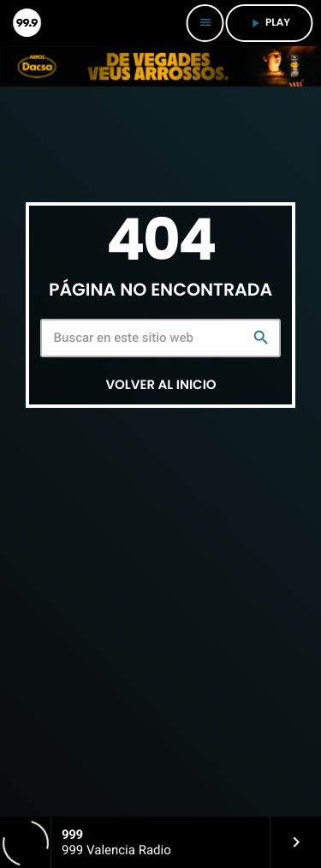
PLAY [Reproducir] (269, 23)
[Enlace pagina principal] (26, 23)
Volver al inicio (160, 385)
